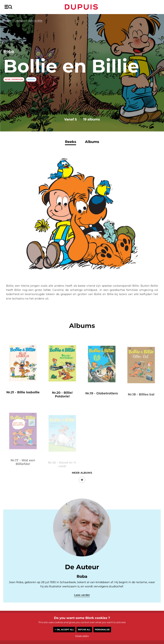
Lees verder (82, 595)
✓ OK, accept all (64, 630)
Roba (9, 51)
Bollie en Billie (35, 20)
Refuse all (84, 630)
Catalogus (20, 20)
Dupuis (82, 7)
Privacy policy (82, 636)
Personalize (102, 630)
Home (8, 20)
